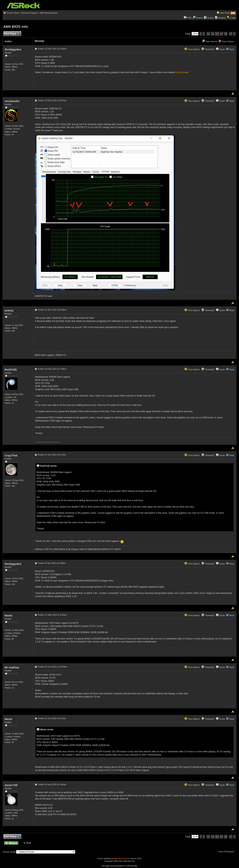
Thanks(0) (208, 49)
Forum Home (13, 13)
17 (231, 34)
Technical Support (29, 13)
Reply (232, 49)
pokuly (10, 310)
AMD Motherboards (49, 13)
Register (222, 18)
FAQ (189, 18)
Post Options (192, 49)
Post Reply (12, 34)
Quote (222, 49)
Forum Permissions (227, 852)
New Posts (225, 13)
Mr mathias (13, 667)
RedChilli (12, 370)
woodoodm (13, 101)
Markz (10, 615)
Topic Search (209, 41)
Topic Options (226, 41)
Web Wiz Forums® (122, 859)
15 (226, 34)
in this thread (182, 72)
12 (213, 34)
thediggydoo (14, 49)
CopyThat (12, 455)
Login (233, 18)
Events (209, 18)
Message (39, 41)
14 (221, 34)
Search (199, 18)
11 (208, 34)
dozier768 (12, 785)
